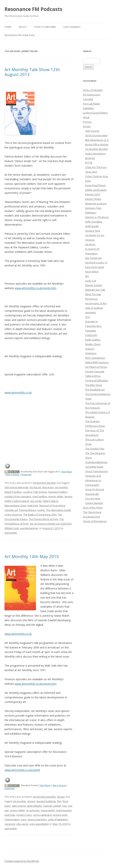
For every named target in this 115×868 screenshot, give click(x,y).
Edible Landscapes (96, 190)
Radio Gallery (93, 340)
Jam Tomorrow (93, 258)
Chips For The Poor (96, 167)
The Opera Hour (92, 512)
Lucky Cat (91, 281)
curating (28, 492)
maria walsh (48, 810)
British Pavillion (13, 492)
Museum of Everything (52, 505)
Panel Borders (93, 326)
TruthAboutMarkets (96, 462)
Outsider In (91, 321)
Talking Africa (93, 376)
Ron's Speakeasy (95, 358)
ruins (24, 819)
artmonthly (11, 533)
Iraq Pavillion (40, 496)
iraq (64, 806)
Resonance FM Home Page (20, 35)
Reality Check (93, 344)
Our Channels (72, 27)
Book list (90, 158)
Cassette (88, 99)
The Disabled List (95, 390)
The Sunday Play (95, 449)
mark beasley (64, 810)
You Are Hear (93, 498)
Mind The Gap (93, 294)
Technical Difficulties (97, 380)
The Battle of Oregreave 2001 (40, 515)
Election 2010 (93, 194)
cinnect (31, 801)
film (59, 801)
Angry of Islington (93, 90)
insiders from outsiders (18, 496)
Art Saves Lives (92, 95)
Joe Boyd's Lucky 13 (96, 262)
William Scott (12, 528)
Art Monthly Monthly (44, 483)
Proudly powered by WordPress (22, 861)
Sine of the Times (93, 508)
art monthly (61, 487)
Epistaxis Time (93, 208)
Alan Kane (48, 487)
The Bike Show (94, 385)
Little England (50, 501)
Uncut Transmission (96, 471)
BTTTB (89, 163)
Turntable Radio (94, 467)
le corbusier (33, 810)
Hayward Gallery (58, 492)
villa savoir (22, 824)
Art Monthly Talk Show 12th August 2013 (32, 72)
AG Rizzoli (35, 487)
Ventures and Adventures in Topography (93, 480)
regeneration (12, 819)
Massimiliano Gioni (15, 505)
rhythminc (91, 353)
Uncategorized (91, 517)
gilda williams (35, 806)
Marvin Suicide (94, 285)
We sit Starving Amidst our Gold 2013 (51, 524)
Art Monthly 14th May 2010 (32, 556)
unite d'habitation (58, 819)
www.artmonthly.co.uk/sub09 (22, 770)
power (41, 510)
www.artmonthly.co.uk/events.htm (36, 288)
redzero (90, 349)
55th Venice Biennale (17, 487)
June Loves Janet (95, 267)
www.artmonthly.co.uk (18, 392)
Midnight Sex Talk (95, 290)
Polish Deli (91, 335)
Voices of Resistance (95, 521)
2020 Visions (92, 131)
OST (88, 317)
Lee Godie (36, 501)
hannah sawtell (52, 806)
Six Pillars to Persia (96, 367)
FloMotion (91, 213)
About (23, 27)
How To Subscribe (45, 27)
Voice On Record (95, 489)
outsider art (11, 510)
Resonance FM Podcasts (33, 9)
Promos (87, 122)
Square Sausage (95, 371)
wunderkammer (29, 528)
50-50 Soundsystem (96, 135)
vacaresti (10, 824)
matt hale (33, 505)
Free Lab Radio (91, 104)
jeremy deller (56, 496)
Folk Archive (40, 492)
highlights (88, 108)
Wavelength (92, 494)
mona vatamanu (42, 815)
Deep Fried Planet (95, 185)
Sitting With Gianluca (97, 362)
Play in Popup (13, 474)
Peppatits (91, 331)
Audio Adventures (95, 154)
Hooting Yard (93, 231)
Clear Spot (91, 172)
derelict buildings (46, 801)
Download (26, 474)
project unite (60, 815)
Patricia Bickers (28, 510)
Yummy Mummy (94, 503)
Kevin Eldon (92, 272)
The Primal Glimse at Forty (44, 519)
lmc (87, 276)
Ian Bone (90, 244)
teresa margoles (37, 819)
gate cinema (19, 806)
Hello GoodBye (94, 222)
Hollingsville (92, 226)
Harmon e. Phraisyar (97, 217)
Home (8, 27)
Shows (61, 797)
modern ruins (24, 815)
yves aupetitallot (39, 824)
